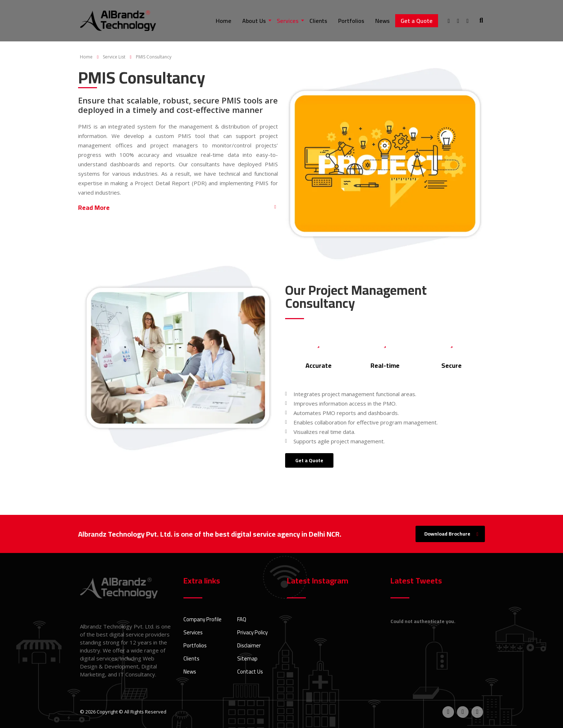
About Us (254, 21)
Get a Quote (417, 21)
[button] (178, 210)
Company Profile (202, 619)
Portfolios (351, 21)
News (382, 21)
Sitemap (247, 659)
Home (224, 21)
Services (288, 21)
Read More (94, 208)
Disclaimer (249, 646)
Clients (318, 21)
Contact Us (250, 672)
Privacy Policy (252, 633)
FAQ (242, 619)
